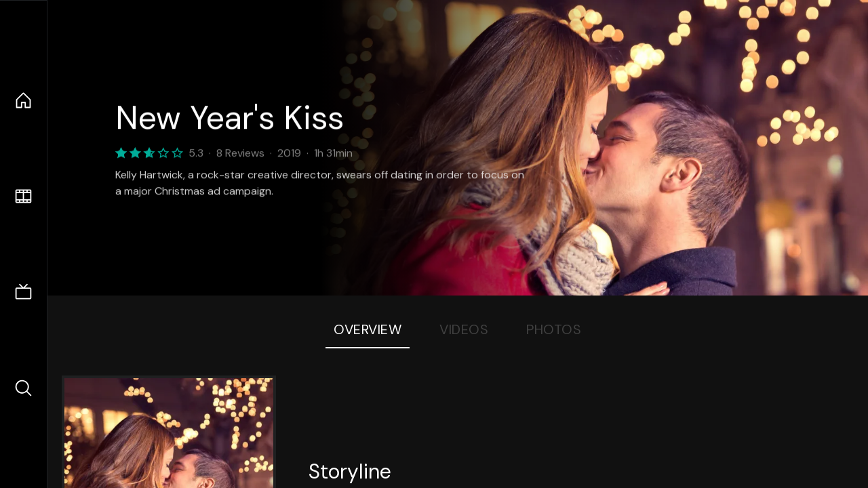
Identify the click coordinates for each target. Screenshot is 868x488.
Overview (368, 329)
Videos (464, 329)
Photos (554, 329)
